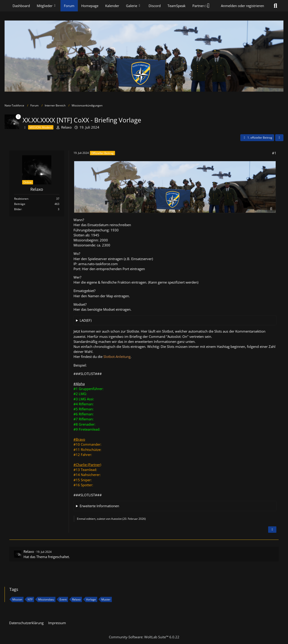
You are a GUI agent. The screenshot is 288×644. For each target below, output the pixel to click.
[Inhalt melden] (272, 530)
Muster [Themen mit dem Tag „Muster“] (106, 599)
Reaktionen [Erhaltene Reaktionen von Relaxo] (21, 199)
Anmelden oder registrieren (242, 6)
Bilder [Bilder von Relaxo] (18, 209)
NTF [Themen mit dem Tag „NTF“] (30, 599)
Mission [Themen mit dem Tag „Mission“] (17, 599)
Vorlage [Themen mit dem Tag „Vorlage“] (91, 599)
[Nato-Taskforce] (144, 56)
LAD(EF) (86, 320)
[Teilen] (279, 138)
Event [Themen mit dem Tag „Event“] (63, 599)
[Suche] (275, 6)
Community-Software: (144, 637)
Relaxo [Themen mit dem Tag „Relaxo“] (76, 599)
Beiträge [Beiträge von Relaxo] (20, 204)
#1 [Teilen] (274, 153)
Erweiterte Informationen (99, 506)
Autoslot (116, 519)
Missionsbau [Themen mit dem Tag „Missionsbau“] (46, 599)
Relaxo (66, 127)
